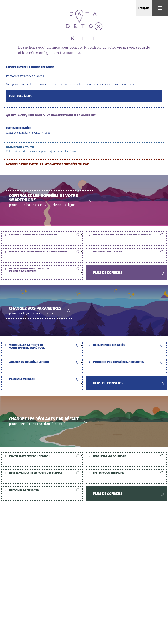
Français (144, 8)
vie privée (126, 47)
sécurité (143, 47)
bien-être (30, 53)
